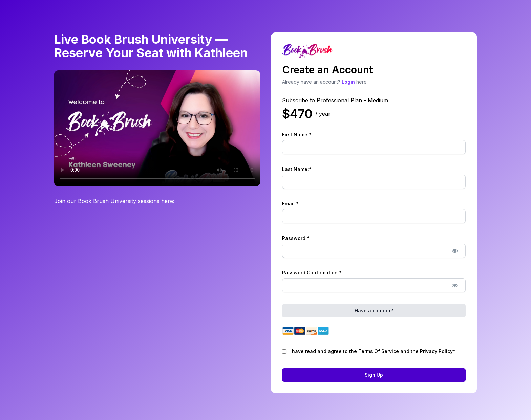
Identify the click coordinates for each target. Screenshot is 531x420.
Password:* (296, 238)
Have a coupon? (374, 311)
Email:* (290, 204)
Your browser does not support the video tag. (157, 128)
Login (348, 82)
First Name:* (297, 135)
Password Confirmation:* (312, 273)
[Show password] (455, 251)
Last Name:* (297, 169)
